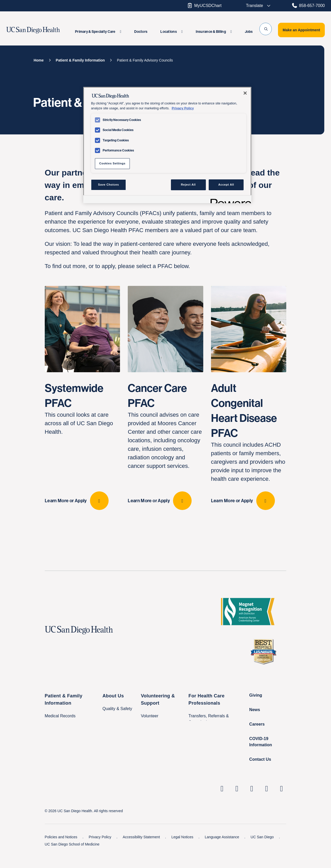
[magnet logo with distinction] (250, 627)
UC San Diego (263, 852)
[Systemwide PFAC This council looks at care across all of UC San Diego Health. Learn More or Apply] (82, 405)
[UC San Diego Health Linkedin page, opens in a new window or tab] (222, 804)
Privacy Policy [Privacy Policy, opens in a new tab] (183, 108)
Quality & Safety (117, 724)
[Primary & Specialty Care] (98, 32)
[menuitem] (98, 32)
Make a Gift (152, 758)
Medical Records (60, 731)
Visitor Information (61, 752)
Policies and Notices (62, 852)
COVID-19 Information (261, 757)
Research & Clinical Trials (212, 747)
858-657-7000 (308, 5)
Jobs (249, 32)
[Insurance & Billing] (214, 32)
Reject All (188, 185)
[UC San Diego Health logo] (81, 645)
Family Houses (58, 772)
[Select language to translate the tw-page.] (255, 6)
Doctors (141, 32)
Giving (256, 710)
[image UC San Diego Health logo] (42, 30)
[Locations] (171, 32)
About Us (113, 711)
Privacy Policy (100, 852)
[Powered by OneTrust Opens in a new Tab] (229, 200)
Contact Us (260, 774)
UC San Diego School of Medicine (72, 859)
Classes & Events (61, 741)
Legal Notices (183, 852)
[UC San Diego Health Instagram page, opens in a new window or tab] (237, 804)
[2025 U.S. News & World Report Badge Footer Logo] (265, 666)
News (255, 725)
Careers (257, 739)
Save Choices (108, 185)
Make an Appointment (301, 30)
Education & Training (208, 758)
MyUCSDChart (204, 5)
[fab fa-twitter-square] (282, 804)
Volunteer (150, 731)
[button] (266, 29)
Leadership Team (118, 734)
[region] (167, 145)
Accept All (226, 185)
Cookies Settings (112, 163)
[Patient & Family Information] (80, 60)
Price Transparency (120, 761)
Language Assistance (223, 852)
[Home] (39, 60)
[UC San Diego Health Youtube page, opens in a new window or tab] (267, 804)
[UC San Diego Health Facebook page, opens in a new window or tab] (252, 804)
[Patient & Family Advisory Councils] (145, 60)
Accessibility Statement (142, 852)
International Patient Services (72, 762)
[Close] (245, 93)
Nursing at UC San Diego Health (218, 768)
